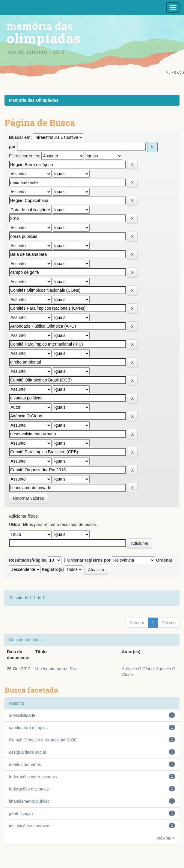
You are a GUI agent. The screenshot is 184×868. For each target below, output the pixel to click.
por (12, 147)
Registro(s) (53, 569)
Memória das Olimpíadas (34, 100)
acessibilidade (22, 715)
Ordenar (164, 560)
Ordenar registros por (89, 560)
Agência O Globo (138, 669)
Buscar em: (20, 137)
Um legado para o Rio (56, 669)
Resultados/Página (28, 560)
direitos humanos (25, 764)
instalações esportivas (30, 826)
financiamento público (29, 801)
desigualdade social (27, 752)
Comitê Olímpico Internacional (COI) (43, 740)
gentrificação (21, 814)
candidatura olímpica (28, 728)
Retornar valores (28, 498)
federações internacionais (33, 777)
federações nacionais (29, 789)
